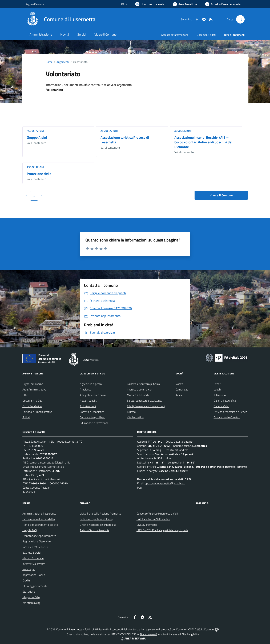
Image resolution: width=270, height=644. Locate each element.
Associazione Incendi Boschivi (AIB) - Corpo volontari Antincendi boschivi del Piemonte (203, 142)
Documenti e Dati (32, 401)
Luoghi (217, 389)
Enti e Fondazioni (32, 406)
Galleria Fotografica (225, 401)
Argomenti (63, 62)
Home (49, 62)
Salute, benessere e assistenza (145, 401)
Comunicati (182, 389)
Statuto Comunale (33, 558)
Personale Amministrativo (37, 412)
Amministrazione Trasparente (39, 513)
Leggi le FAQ (30, 530)
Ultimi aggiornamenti (35, 586)
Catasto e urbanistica (92, 412)
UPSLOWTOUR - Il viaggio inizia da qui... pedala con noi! (168, 530)
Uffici (25, 395)
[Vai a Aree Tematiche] (185, 4)
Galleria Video (221, 406)
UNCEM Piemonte (147, 525)
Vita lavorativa (135, 417)
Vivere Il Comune (221, 195)
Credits (26, 580)
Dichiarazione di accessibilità (39, 519)
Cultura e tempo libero (93, 417)
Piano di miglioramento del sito (40, 525)
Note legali (29, 569)
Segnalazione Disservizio (37, 541)
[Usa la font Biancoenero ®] (150, 4)
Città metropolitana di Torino (96, 519)
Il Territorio (220, 395)
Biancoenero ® (149, 634)
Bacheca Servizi (31, 553)
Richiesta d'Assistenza (35, 547)
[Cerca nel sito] (240, 19)
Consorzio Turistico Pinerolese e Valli (157, 513)
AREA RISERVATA (133, 638)
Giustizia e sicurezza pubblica (143, 384)
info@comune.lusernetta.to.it (47, 467)
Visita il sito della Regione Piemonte (100, 513)
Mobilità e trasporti (138, 395)
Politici (26, 417)
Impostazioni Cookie (34, 575)
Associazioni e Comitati (227, 417)
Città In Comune (204, 629)
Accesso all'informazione (175, 35)
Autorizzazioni (88, 406)
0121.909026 (35, 446)
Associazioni (35, 131)
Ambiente (85, 389)
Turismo (131, 412)
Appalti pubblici (88, 401)
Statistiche (29, 592)
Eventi (217, 384)
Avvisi (179, 395)
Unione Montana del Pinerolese (98, 525)
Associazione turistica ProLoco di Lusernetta (125, 140)
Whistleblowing (31, 603)
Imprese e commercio (139, 389)
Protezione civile (39, 174)
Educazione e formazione (94, 423)
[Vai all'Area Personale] (223, 4)
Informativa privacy (34, 564)
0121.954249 (36, 450)
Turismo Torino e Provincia (94, 530)
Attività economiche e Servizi (230, 412)
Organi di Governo (33, 384)
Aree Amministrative (34, 389)
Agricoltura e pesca (91, 384)
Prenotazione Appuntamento (39, 536)
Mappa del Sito (31, 597)
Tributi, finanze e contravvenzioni (146, 406)
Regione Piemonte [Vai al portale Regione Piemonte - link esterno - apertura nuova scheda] (35, 4)
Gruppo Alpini (37, 137)
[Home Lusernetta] (61, 19)
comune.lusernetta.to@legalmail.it (50, 462)
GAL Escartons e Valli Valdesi (153, 519)
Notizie (179, 384)
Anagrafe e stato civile (93, 395)
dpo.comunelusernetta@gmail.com (165, 483)
